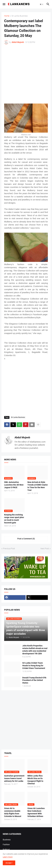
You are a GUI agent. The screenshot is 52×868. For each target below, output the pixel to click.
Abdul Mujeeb (22, 437)
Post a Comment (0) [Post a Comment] (26, 539)
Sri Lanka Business (20, 16)
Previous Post (9, 549)
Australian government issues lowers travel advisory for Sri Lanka (14, 778)
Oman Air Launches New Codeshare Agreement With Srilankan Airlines (36, 812)
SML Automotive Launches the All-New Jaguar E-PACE (14, 485)
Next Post (45, 549)
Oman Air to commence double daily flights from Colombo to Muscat (13, 812)
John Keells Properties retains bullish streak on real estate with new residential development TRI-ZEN (35, 650)
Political (6, 849)
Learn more (8, 857)
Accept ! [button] (9, 863)
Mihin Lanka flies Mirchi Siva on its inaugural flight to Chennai (35, 780)
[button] (4, 4)
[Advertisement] (26, 74)
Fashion (6, 844)
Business (7, 840)
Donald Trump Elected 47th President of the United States (34, 680)
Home (7, 16)
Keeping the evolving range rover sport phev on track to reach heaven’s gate (14, 519)
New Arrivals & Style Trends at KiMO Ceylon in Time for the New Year (38, 486)
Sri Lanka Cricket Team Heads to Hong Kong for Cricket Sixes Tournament (34, 666)
